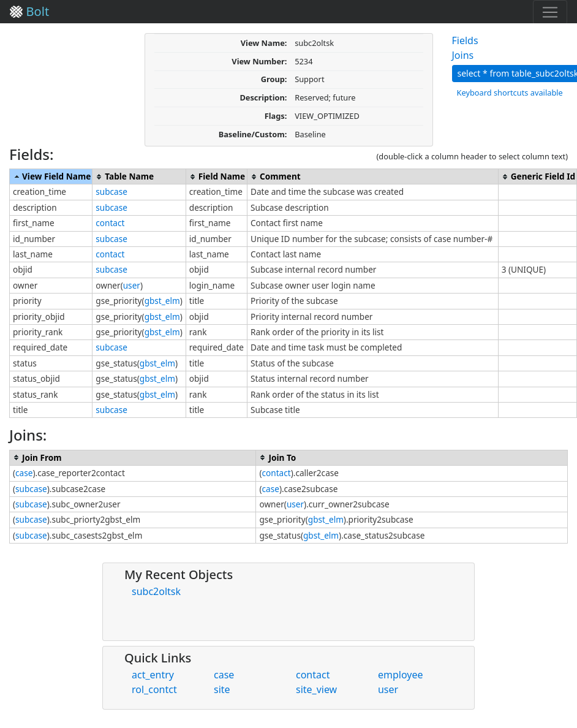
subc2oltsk (156, 591)
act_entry (153, 675)
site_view (316, 689)
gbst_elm (162, 301)
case (24, 473)
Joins (463, 55)
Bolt (29, 11)
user (132, 285)
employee (401, 675)
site (222, 689)
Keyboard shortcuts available (510, 93)
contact (110, 223)
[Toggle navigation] (550, 12)
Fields (465, 40)
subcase (111, 191)
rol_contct (154, 689)
